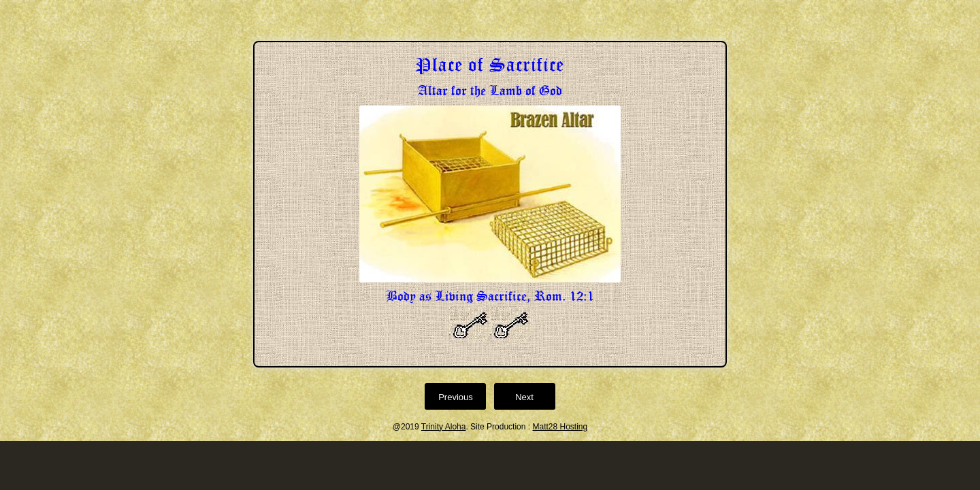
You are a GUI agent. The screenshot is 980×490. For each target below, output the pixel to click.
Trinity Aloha (444, 427)
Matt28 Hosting (560, 427)
